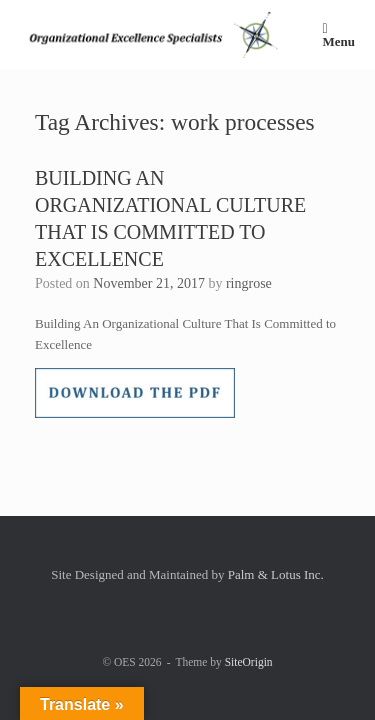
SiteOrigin (249, 662)
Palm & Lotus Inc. (276, 574)
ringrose (249, 283)
